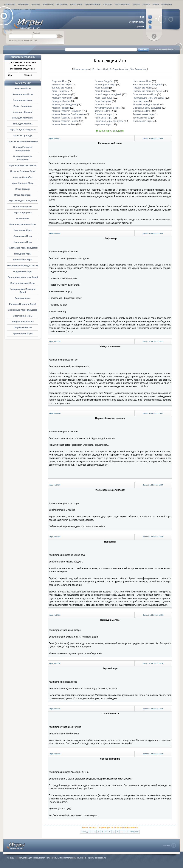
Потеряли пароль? (29, 40)
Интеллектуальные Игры (23, 224)
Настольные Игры (23, 260)
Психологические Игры (23, 283)
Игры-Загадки (23, 189)
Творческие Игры (23, 328)
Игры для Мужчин (23, 124)
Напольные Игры (23, 242)
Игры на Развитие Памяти (23, 165)
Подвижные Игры (23, 271)
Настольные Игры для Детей (23, 265)
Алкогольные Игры (23, 94)
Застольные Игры (23, 100)
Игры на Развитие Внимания (23, 141)
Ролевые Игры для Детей (23, 304)
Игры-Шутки (23, 218)
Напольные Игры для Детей (23, 248)
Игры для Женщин (23, 112)
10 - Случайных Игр (119, 69)
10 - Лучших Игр (138, 69)
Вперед (134, 832)
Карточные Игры (23, 230)
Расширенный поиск (165, 49)
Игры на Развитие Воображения (68, 114)
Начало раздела (82, 69)
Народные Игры (23, 254)
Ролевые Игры (23, 298)
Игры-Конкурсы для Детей (23, 201)
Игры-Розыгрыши (23, 207)
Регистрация (14, 40)
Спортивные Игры (23, 316)
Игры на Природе (23, 135)
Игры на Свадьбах (23, 177)
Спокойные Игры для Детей (23, 310)
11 (127, 832)
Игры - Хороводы (23, 106)
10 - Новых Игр (99, 69)
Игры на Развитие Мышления (67, 118)
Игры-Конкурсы (23, 195)
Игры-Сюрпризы (23, 213)
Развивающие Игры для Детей (149, 98)
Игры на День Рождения (23, 130)
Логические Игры (23, 236)
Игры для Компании (23, 118)
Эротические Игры (23, 333)
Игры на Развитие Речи (23, 171)
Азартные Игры (23, 88)
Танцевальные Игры (23, 322)
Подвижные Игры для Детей (23, 277)
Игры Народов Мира (23, 183)
